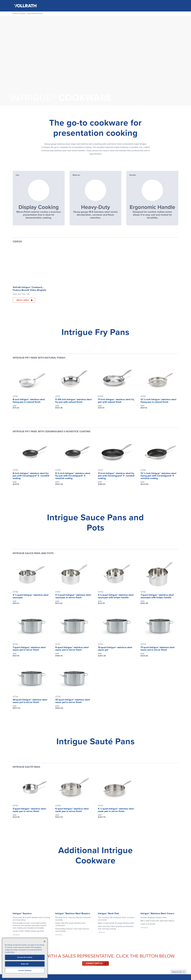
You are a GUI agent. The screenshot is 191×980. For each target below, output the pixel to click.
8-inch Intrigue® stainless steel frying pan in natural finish (29, 401)
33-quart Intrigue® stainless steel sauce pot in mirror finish (73, 701)
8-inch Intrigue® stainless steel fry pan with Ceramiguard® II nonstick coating (31, 476)
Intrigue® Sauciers (22, 914)
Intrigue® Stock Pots (108, 914)
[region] (25, 958)
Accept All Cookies (25, 957)
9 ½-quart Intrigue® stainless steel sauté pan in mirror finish (116, 810)
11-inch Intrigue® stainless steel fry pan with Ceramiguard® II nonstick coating (116, 476)
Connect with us (94, 964)
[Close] (45, 941)
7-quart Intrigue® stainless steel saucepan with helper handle (157, 596)
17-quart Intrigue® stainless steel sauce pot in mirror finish (158, 649)
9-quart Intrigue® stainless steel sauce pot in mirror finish (72, 649)
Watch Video (23, 300)
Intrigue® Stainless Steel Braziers (73, 914)
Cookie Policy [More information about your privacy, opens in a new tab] (10, 952)
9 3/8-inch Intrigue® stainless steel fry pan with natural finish (74, 401)
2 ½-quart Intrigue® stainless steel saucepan (31, 596)
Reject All (25, 964)
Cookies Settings (25, 971)
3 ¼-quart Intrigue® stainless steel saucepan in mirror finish (73, 596)
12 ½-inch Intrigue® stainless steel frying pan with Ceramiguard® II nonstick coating (158, 476)
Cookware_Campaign (19, 14)
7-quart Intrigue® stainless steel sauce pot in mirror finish (29, 649)
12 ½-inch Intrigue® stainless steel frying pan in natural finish (158, 401)
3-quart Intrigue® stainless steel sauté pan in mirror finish (29, 810)
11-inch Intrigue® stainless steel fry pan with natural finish (116, 401)
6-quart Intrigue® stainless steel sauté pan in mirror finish (72, 810)
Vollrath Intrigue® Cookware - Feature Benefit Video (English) (29, 289)
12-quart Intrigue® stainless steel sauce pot (115, 649)
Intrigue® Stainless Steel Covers (157, 914)
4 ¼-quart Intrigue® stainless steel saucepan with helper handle (116, 596)
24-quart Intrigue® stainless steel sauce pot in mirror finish (30, 701)
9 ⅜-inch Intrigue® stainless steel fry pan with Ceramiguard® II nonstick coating (73, 476)
